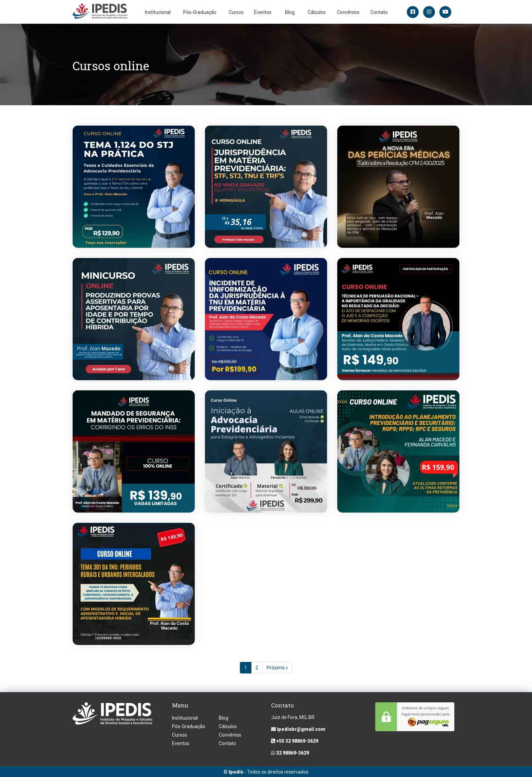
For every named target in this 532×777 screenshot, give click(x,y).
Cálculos (317, 12)
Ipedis (236, 772)
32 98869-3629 (290, 753)
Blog (290, 12)
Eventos (263, 12)
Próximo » (277, 668)
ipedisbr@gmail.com (298, 729)
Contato (379, 12)
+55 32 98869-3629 (295, 741)
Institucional (158, 12)
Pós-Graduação (200, 12)
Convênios (348, 12)
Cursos (236, 12)
